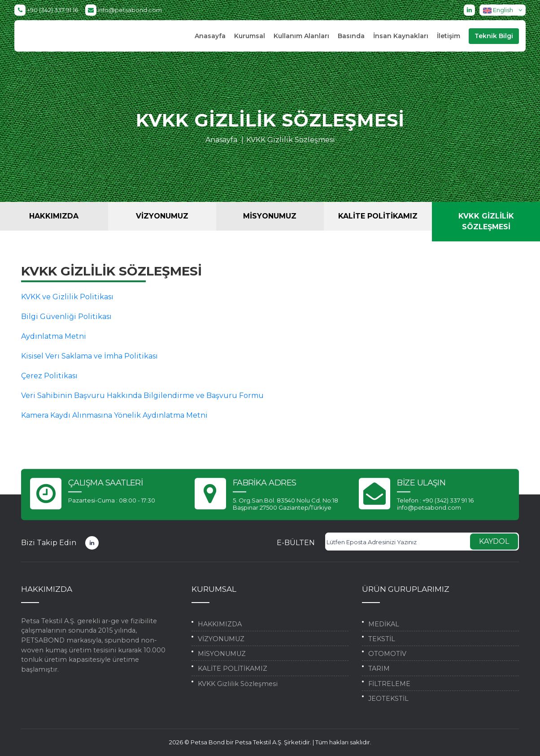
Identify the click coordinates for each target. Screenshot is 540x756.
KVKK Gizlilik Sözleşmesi (291, 140)
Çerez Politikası (49, 376)
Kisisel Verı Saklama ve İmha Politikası (89, 356)
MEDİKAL (384, 624)
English (504, 10)
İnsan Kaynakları (401, 36)
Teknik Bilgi (494, 36)
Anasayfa (210, 36)
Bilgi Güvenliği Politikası (66, 317)
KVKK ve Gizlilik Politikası (67, 297)
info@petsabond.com (124, 10)
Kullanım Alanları (301, 36)
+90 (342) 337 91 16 (46, 10)
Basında (351, 36)
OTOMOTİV (387, 654)
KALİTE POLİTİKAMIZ (378, 216)
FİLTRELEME (389, 684)
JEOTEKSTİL (388, 699)
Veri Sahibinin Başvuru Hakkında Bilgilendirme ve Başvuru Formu (142, 395)
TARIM (379, 669)
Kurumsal (250, 36)
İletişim (449, 36)
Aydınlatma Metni (54, 336)
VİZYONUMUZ (162, 216)
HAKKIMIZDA (54, 216)
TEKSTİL (382, 639)
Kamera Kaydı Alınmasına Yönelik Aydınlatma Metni (114, 415)
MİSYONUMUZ (270, 216)
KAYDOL (494, 541)
